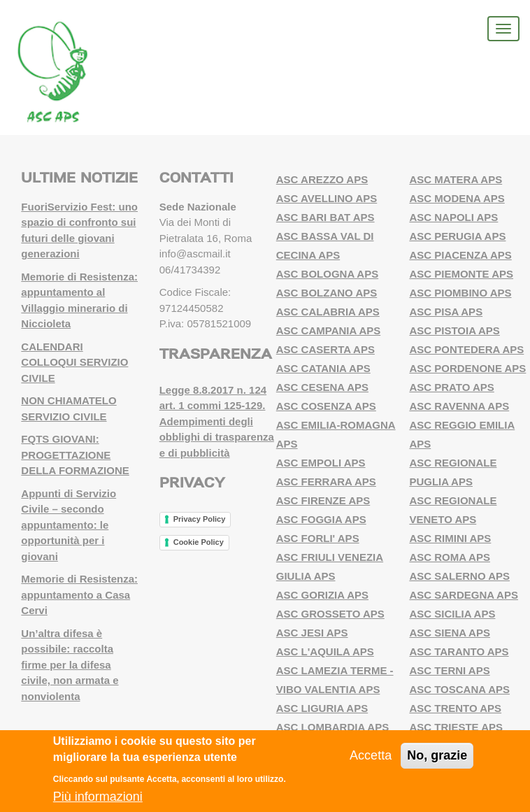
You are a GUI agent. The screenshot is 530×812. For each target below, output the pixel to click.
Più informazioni (98, 797)
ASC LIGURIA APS (322, 708)
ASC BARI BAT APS (325, 217)
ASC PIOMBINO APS (460, 293)
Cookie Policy (199, 542)
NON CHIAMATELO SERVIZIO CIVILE (69, 408)
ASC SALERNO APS (459, 576)
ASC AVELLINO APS (327, 198)
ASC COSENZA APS (326, 406)
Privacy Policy (200, 519)
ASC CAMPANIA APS (328, 330)
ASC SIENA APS (450, 633)
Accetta (371, 755)
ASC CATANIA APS (323, 368)
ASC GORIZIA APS (322, 595)
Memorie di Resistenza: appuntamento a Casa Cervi (79, 594)
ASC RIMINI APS (450, 538)
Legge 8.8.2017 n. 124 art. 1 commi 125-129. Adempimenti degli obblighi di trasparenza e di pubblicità (217, 421)
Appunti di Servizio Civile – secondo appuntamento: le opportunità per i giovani (69, 525)
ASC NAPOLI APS (453, 217)
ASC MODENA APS (457, 198)
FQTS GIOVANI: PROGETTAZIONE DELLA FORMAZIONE (75, 455)
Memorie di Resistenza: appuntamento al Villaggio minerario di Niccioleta (79, 300)
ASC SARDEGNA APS (464, 595)
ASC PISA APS (446, 312)
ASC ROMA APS (450, 557)
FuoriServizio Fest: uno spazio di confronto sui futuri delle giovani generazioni (79, 230)
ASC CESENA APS (322, 387)
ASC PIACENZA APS (460, 255)
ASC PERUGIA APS (457, 236)
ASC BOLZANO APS (327, 293)
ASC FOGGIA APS (321, 519)
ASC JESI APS (312, 633)
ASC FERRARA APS (326, 482)
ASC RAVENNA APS (459, 406)
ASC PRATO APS (451, 387)
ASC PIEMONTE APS (461, 274)
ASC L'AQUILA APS (325, 651)
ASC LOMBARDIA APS (332, 727)
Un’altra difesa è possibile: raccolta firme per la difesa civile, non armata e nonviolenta (70, 665)
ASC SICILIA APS (452, 614)
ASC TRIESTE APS (456, 727)
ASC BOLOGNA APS (327, 274)
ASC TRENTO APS (455, 708)
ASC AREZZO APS (322, 179)
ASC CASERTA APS (325, 349)
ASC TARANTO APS (459, 651)
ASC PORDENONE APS (467, 368)
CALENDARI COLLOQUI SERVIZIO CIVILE (74, 362)
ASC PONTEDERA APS (466, 349)
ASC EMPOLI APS (321, 463)
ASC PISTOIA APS (454, 330)
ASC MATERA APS (456, 179)
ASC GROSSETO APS (330, 614)
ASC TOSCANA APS (459, 689)
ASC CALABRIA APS (328, 312)
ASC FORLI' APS (318, 538)
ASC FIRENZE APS (323, 500)
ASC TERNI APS (449, 670)
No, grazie (437, 755)
